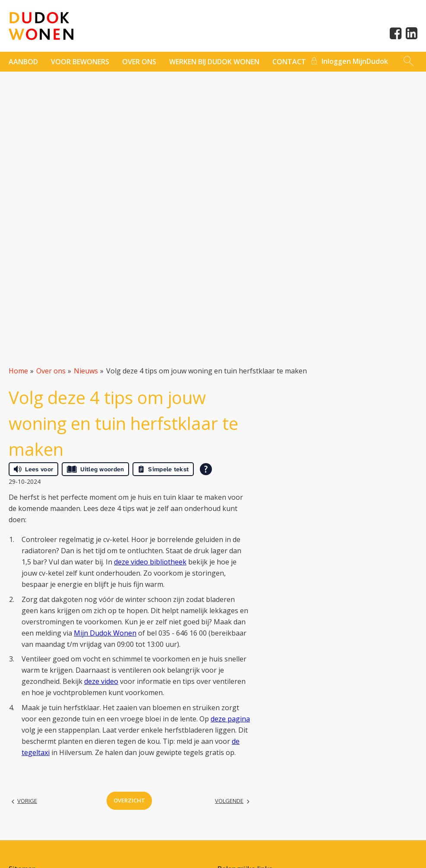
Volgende (229, 801)
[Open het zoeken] (408, 62)
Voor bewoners (80, 62)
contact (289, 62)
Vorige (27, 801)
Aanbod (23, 62)
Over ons (139, 62)
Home (18, 371)
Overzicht (129, 800)
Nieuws (86, 371)
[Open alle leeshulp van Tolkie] (206, 469)
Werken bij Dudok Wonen (214, 62)
